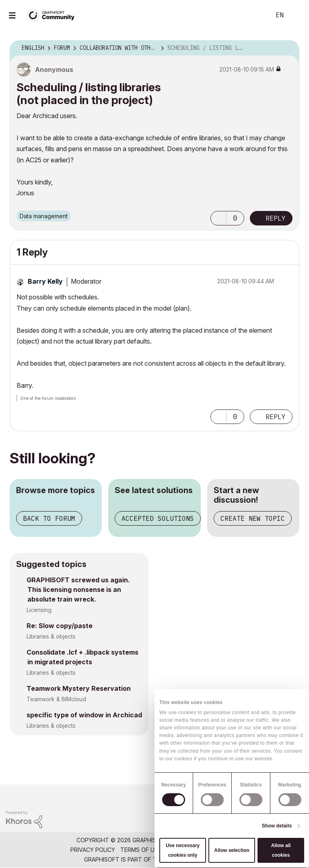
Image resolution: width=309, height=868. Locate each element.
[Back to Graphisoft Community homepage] (53, 15)
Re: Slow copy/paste (60, 626)
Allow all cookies (281, 850)
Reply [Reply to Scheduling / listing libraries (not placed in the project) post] (276, 218)
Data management (44, 216)
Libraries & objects (51, 636)
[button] (218, 218)
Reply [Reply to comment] (276, 417)
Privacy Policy (93, 850)
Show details (277, 826)
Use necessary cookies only (183, 850)
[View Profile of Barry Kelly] (45, 281)
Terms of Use (141, 850)
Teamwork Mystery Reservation (79, 688)
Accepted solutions (158, 518)
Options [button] (288, 48)
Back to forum (49, 518)
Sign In (296, 15)
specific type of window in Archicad (84, 715)
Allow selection (232, 850)
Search (255, 15)
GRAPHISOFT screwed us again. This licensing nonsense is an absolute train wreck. (78, 590)
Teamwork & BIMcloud (56, 699)
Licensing (39, 610)
